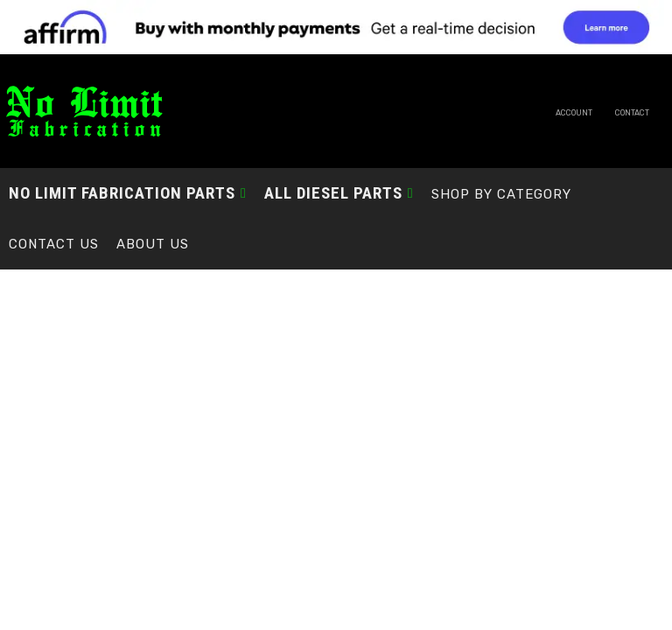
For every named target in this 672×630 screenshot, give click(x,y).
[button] (128, 193)
